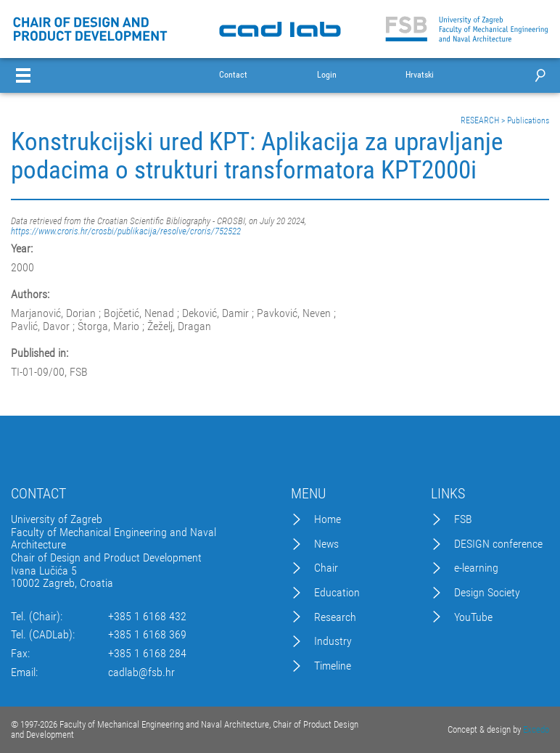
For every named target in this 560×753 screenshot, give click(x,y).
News (326, 544)
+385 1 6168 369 (147, 635)
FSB (463, 519)
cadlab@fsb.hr (141, 672)
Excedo (536, 729)
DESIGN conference (498, 544)
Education (337, 593)
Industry (333, 641)
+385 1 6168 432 (147, 617)
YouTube (473, 617)
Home (328, 519)
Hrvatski (420, 75)
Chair (326, 568)
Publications (528, 120)
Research (335, 617)
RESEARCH (480, 120)
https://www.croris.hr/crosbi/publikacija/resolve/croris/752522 (126, 231)
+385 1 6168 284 (147, 654)
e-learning (476, 568)
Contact (233, 75)
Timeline (333, 666)
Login (327, 75)
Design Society (487, 593)
